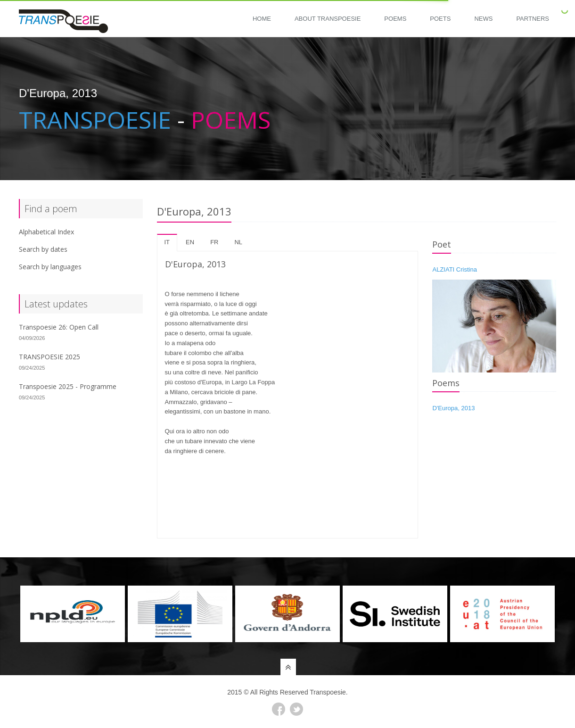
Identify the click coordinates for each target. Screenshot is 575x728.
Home (262, 19)
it (167, 242)
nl (238, 242)
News (483, 19)
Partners (533, 19)
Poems (395, 19)
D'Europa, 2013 (453, 408)
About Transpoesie (328, 19)
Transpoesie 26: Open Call (59, 327)
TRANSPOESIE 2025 (49, 357)
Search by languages (50, 267)
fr (214, 242)
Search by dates (43, 249)
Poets (440, 19)
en (190, 242)
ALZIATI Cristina (454, 269)
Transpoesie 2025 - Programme (68, 386)
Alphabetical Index (46, 232)
